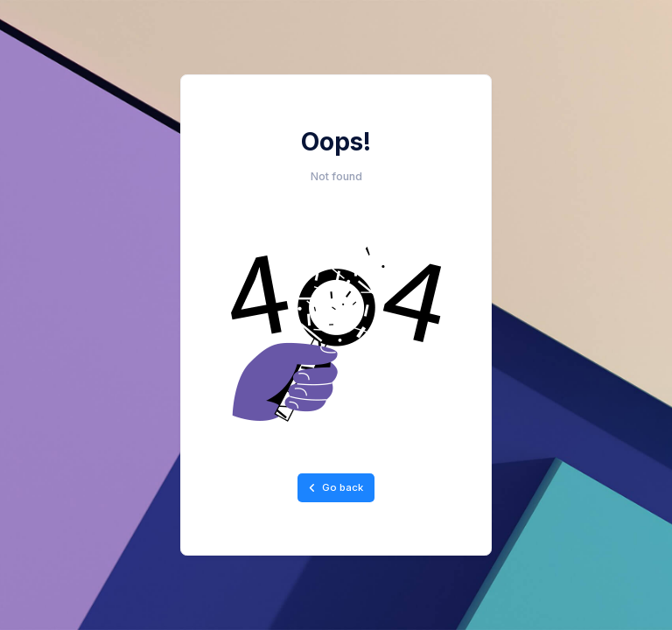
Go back (336, 487)
